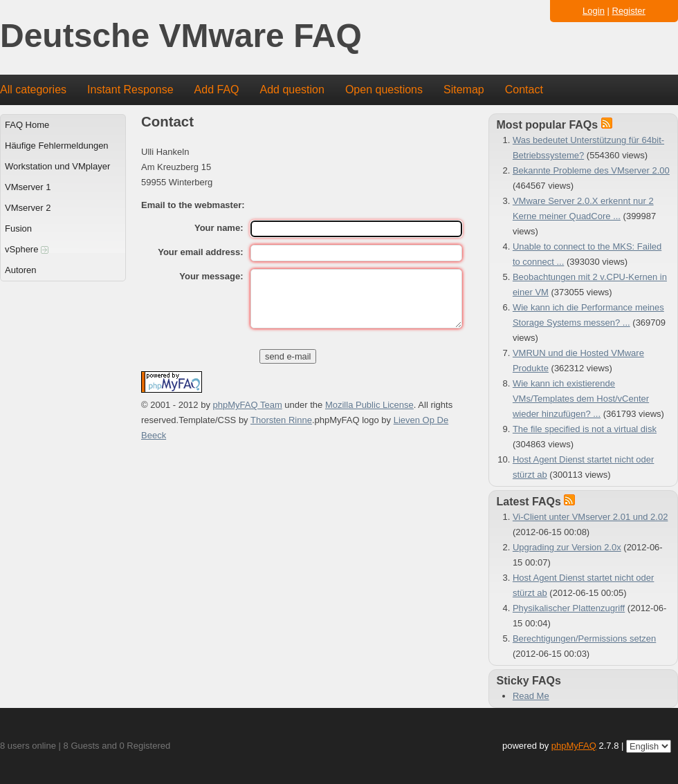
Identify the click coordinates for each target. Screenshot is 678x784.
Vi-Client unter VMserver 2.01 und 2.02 (590, 517)
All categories (33, 90)
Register (629, 11)
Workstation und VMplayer (57, 166)
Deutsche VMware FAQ (181, 36)
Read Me (531, 696)
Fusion (18, 228)
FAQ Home (27, 125)
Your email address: (200, 252)
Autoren (21, 270)
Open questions (384, 90)
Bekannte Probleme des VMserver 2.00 (591, 170)
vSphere (27, 249)
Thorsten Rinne (281, 420)
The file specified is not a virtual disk (585, 429)
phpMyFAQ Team (248, 405)
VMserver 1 (28, 187)
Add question (292, 90)
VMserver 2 (28, 208)
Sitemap (464, 90)
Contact (524, 90)
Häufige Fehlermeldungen (57, 146)
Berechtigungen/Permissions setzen (584, 638)
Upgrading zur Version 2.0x (567, 547)
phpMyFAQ (574, 746)
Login (594, 11)
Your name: (219, 228)
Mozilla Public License (369, 405)
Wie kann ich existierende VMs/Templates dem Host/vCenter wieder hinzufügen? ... (581, 399)
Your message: (211, 276)
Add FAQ (217, 90)
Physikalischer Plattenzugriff (569, 608)
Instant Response (130, 90)
